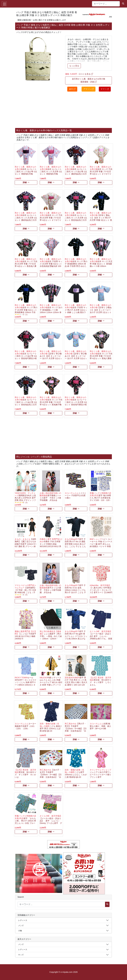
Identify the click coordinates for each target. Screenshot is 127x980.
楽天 (72, 89)
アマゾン (89, 89)
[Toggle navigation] (4, 4)
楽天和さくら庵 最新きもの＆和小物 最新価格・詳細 (89, 80)
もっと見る (74, 66)
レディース (23, 920)
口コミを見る (86, 74)
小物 (20, 931)
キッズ (21, 955)
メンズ (21, 926)
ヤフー (105, 89)
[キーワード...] (106, 4)
